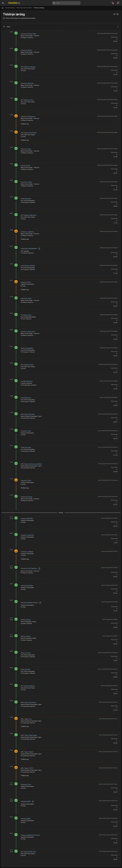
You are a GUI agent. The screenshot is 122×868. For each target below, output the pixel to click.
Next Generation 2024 (46, 8)
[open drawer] (3, 3)
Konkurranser (32, 8)
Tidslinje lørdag (61, 8)
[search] (69, 3)
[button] (11, 854)
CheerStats (14, 3)
